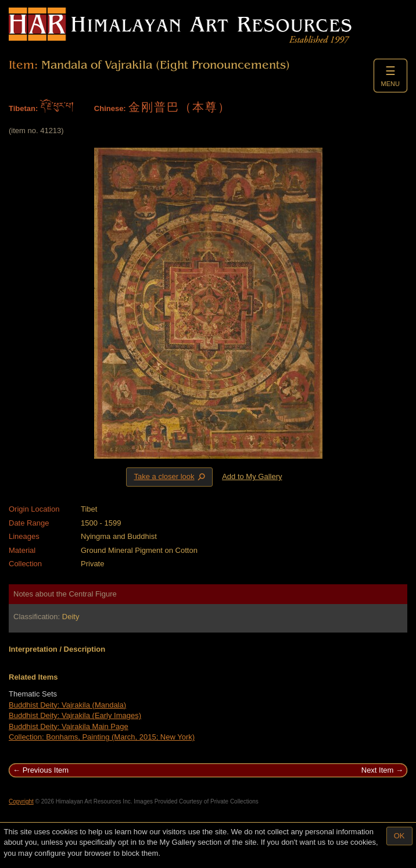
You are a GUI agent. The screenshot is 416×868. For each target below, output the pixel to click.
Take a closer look (170, 477)
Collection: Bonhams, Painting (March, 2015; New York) (102, 737)
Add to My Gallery (252, 476)
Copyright (21, 801)
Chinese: (110, 108)
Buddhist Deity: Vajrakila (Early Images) (75, 715)
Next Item (378, 770)
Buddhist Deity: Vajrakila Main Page (69, 726)
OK (399, 836)
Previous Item (46, 770)
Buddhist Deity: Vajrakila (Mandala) (67, 705)
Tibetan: (23, 108)
